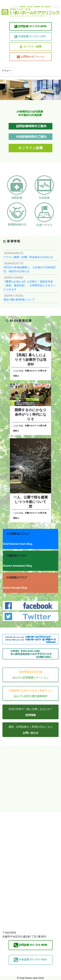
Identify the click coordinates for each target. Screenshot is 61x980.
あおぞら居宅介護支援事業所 (31, 696)
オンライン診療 (31, 47)
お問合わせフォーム (31, 57)
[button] (4, 90)
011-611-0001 (30, 36)
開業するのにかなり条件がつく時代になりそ (31, 415)
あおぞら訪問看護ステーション (31, 678)
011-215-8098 (30, 26)
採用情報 (31, 715)
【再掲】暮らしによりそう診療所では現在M (31, 360)
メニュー (6, 70)
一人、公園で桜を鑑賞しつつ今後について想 (31, 502)
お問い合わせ (31, 733)
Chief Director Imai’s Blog (17, 544)
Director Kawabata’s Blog (17, 566)
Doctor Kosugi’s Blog (15, 588)
